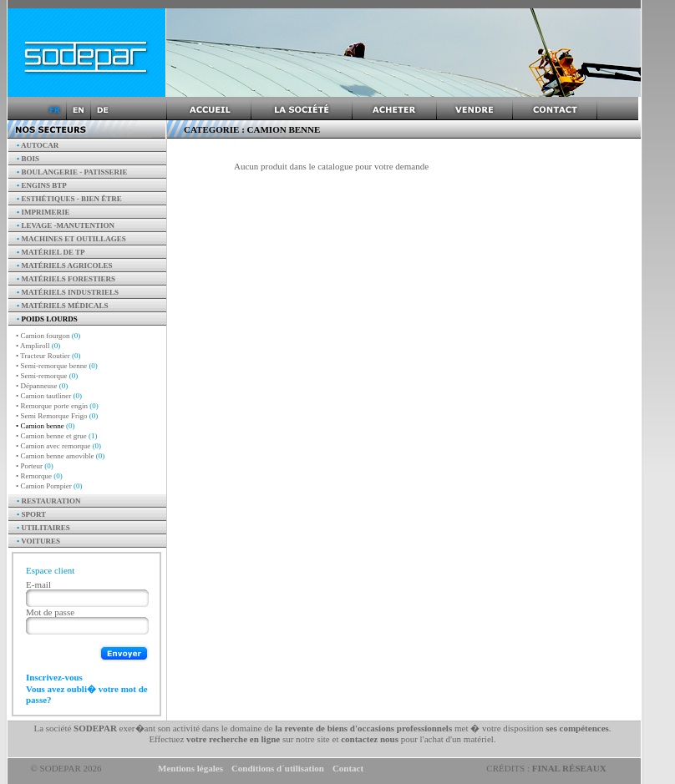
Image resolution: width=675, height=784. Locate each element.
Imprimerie (43, 212)
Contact (348, 768)
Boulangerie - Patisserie (72, 172)
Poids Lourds (47, 319)
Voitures (38, 541)
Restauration (49, 501)
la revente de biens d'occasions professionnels (363, 728)
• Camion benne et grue (56, 436)
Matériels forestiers (66, 279)
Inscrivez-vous (54, 677)
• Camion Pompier (49, 486)
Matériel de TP (51, 252)
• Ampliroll (38, 346)
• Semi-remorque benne (57, 366)
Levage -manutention (66, 225)
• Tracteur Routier (48, 356)
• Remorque (39, 476)
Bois (28, 159)
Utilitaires (43, 528)
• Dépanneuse (42, 386)
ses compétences (577, 728)
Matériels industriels (68, 292)
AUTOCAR (38, 145)
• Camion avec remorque (58, 446)
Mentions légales (190, 768)
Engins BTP (42, 185)
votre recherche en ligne (233, 739)
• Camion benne (45, 426)
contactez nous (370, 739)
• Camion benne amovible (60, 456)
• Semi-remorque (47, 376)
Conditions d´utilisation (278, 768)
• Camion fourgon (48, 336)
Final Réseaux (569, 768)
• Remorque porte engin (57, 406)
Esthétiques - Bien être (69, 199)
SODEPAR (95, 728)
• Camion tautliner (49, 396)
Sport (31, 514)
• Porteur (35, 466)
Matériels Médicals (63, 306)
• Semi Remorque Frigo (57, 416)
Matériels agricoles (65, 266)
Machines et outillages (71, 239)
